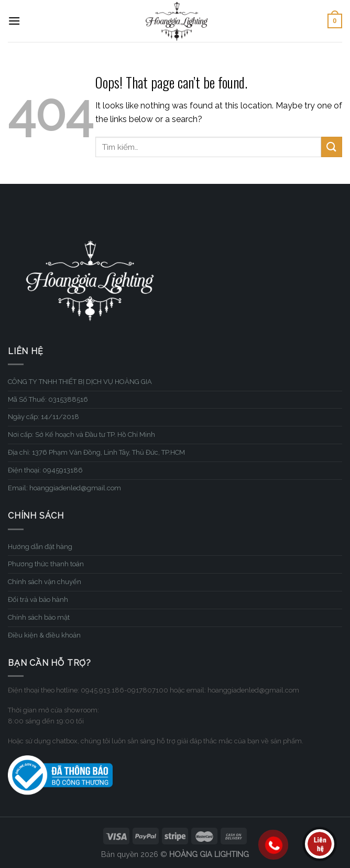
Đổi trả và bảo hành (38, 600)
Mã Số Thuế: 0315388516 (48, 399)
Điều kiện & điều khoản (44, 635)
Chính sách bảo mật (39, 617)
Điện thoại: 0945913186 (45, 470)
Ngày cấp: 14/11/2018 (43, 417)
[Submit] (332, 147)
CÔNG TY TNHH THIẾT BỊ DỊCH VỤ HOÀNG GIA (80, 382)
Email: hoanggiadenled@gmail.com (64, 488)
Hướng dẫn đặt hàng (40, 547)
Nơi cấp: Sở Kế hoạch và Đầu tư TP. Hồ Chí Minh (81, 435)
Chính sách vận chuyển (45, 582)
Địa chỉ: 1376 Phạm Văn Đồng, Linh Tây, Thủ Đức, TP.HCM (96, 452)
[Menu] (14, 21)
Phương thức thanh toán (46, 564)
